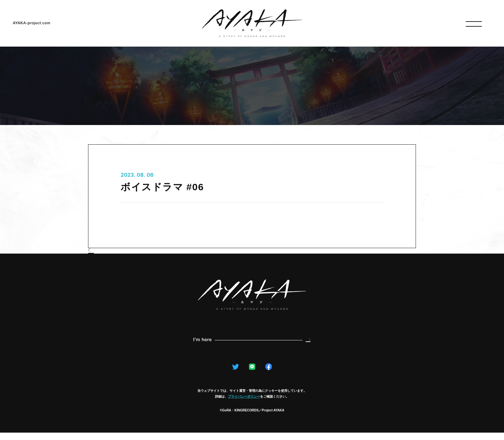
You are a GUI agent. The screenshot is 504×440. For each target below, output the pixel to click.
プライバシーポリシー (244, 404)
